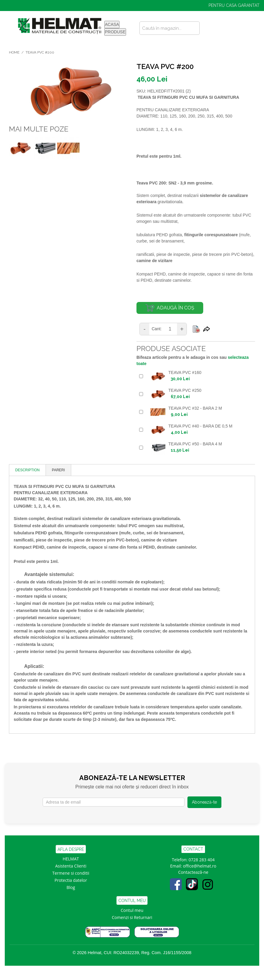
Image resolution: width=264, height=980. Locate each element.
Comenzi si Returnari (132, 917)
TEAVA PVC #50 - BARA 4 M (195, 444)
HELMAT (71, 859)
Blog (71, 887)
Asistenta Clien (69, 866)
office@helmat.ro (200, 866)
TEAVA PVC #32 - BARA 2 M (195, 408)
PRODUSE (115, 32)
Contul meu (132, 910)
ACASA (112, 24)
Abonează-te (204, 802)
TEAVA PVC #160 (185, 372)
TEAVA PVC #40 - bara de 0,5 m (200, 426)
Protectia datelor (71, 880)
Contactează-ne (193, 872)
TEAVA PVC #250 (185, 390)
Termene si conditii (71, 873)
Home (14, 52)
